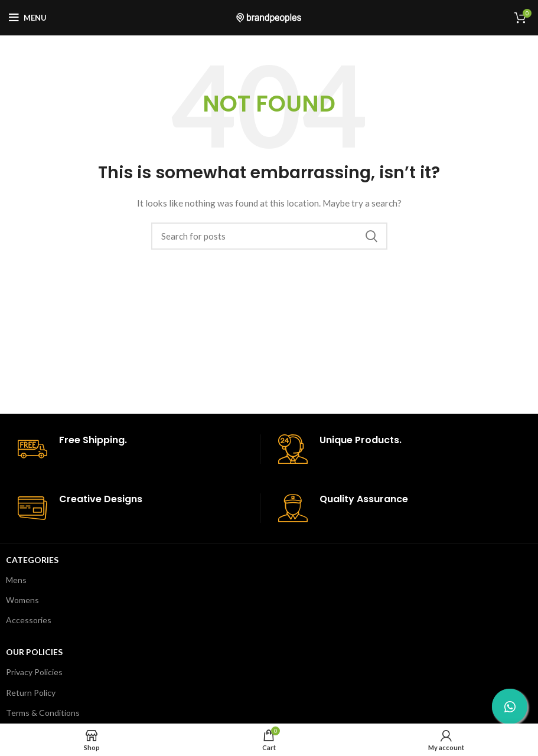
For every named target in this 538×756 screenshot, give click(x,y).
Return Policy (31, 693)
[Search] (269, 236)
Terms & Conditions (43, 713)
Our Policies (34, 652)
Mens (16, 580)
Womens (22, 600)
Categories (32, 560)
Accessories (29, 620)
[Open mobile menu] (28, 18)
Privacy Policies (34, 672)
